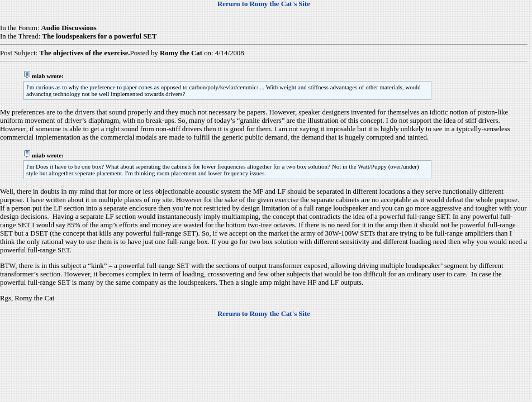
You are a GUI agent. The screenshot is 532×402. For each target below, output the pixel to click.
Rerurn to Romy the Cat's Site (264, 4)
